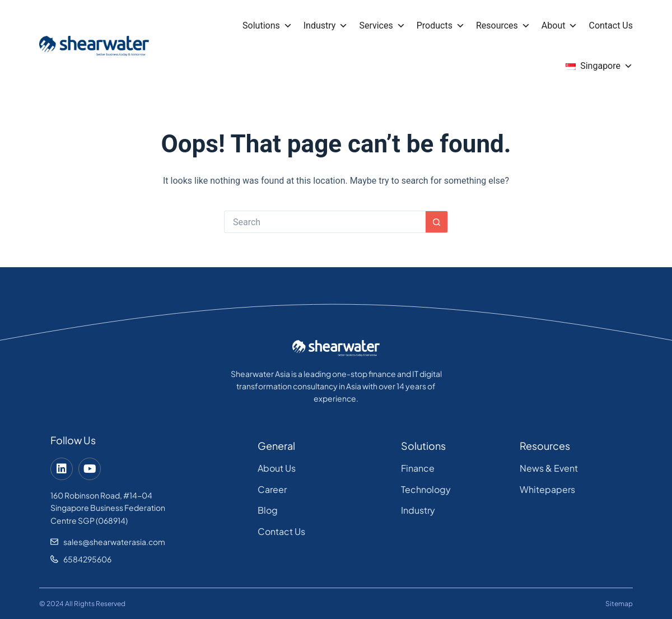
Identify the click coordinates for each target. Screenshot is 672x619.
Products (441, 26)
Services (382, 26)
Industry (326, 26)
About (560, 26)
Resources (503, 26)
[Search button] (437, 222)
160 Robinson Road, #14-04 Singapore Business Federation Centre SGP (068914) (108, 508)
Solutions (267, 26)
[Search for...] (325, 222)
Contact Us (611, 25)
